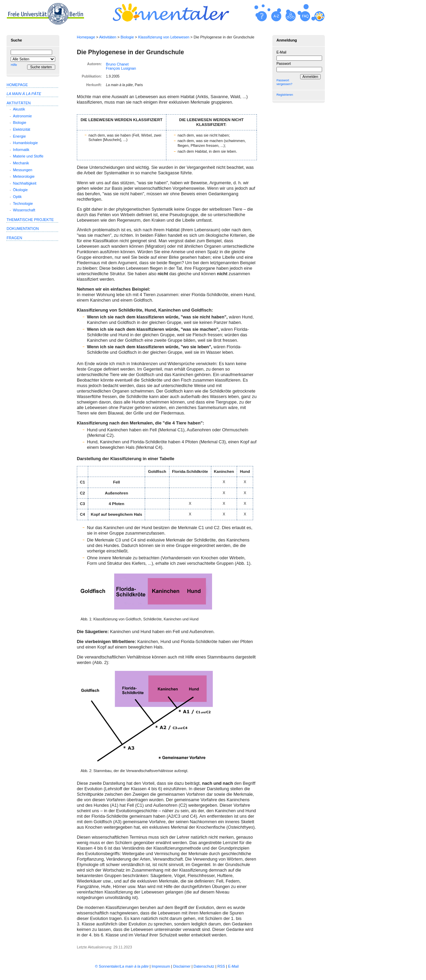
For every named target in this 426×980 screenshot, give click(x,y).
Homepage (86, 37)
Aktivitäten (108, 37)
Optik (17, 197)
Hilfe (14, 65)
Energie (19, 136)
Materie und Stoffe (28, 156)
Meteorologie (24, 176)
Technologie (23, 203)
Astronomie (22, 116)
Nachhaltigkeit (25, 183)
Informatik (21, 150)
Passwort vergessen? (284, 82)
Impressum (161, 966)
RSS (221, 966)
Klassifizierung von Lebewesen (164, 37)
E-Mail (281, 52)
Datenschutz (204, 966)
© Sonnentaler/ (122, 966)
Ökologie (20, 190)
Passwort (284, 64)
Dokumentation (23, 229)
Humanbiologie (26, 143)
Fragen (14, 238)
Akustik (19, 109)
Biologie (127, 37)
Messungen (23, 170)
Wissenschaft (24, 210)
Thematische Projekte (30, 220)
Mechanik (21, 163)
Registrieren (285, 95)
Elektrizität (22, 129)
